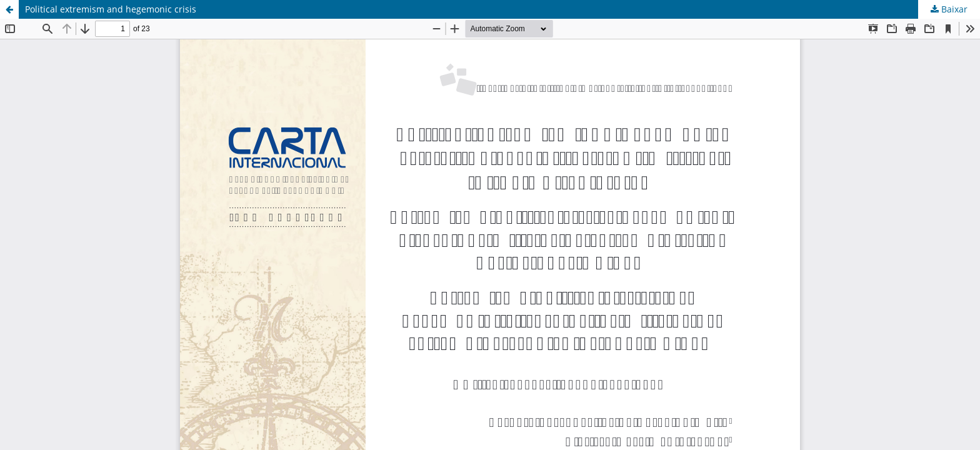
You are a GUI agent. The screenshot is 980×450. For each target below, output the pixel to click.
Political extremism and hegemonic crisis (111, 9)
